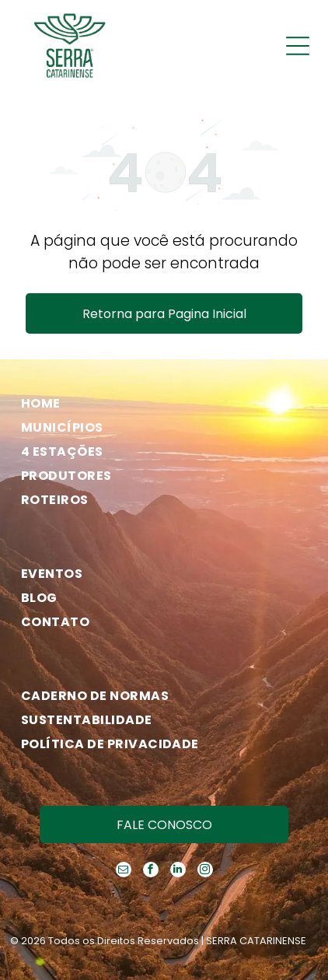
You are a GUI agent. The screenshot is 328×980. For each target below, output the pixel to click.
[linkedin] (178, 871)
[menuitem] (158, 403)
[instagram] (205, 871)
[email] (124, 871)
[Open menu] (298, 46)
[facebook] (151, 871)
